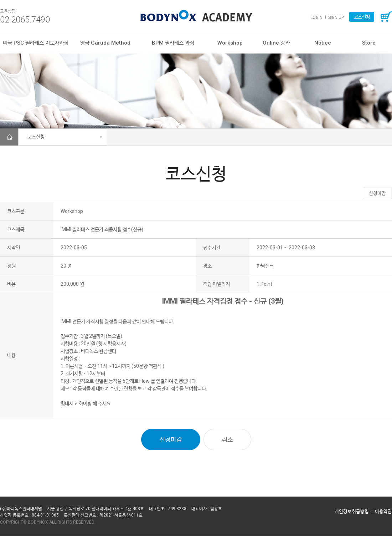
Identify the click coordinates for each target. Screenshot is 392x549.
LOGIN (316, 17)
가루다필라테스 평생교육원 (196, 16)
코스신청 (362, 17)
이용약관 (383, 511)
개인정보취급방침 (352, 511)
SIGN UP (336, 17)
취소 (227, 439)
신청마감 (171, 439)
